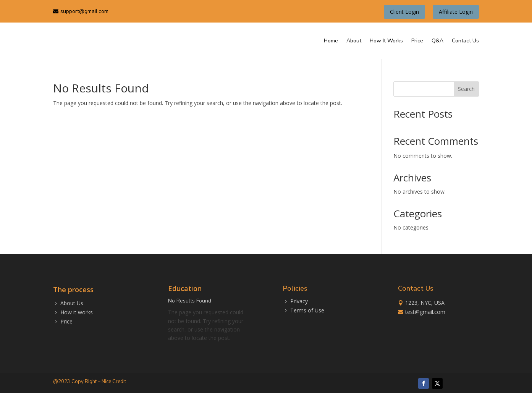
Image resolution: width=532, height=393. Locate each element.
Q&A (437, 40)
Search (466, 88)
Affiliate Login (456, 11)
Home (331, 40)
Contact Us (465, 40)
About (354, 40)
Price (417, 40)
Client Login (404, 11)
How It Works (386, 40)
